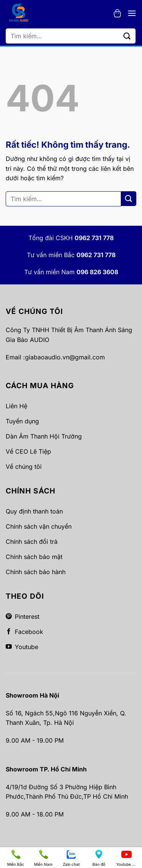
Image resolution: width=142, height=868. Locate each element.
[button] (117, 13)
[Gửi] (127, 36)
